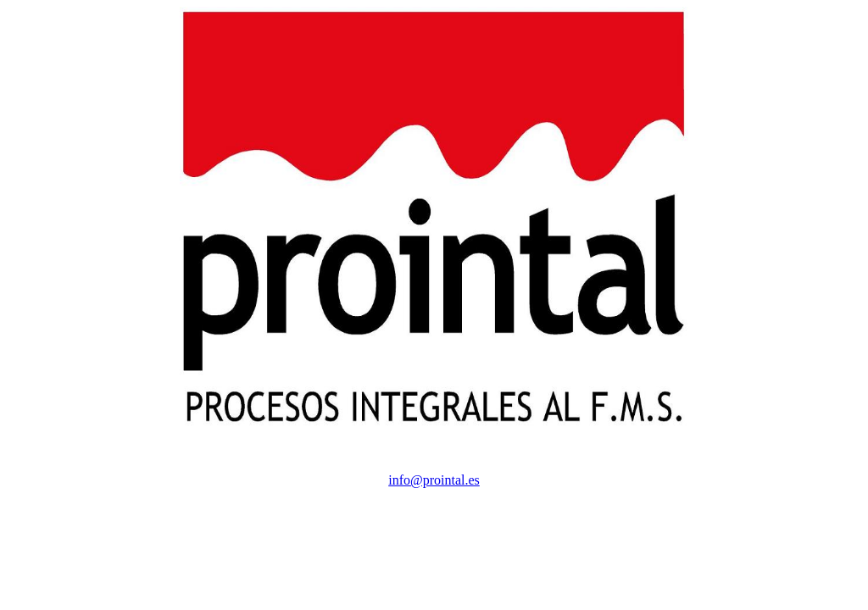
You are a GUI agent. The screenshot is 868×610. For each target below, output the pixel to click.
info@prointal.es (434, 480)
